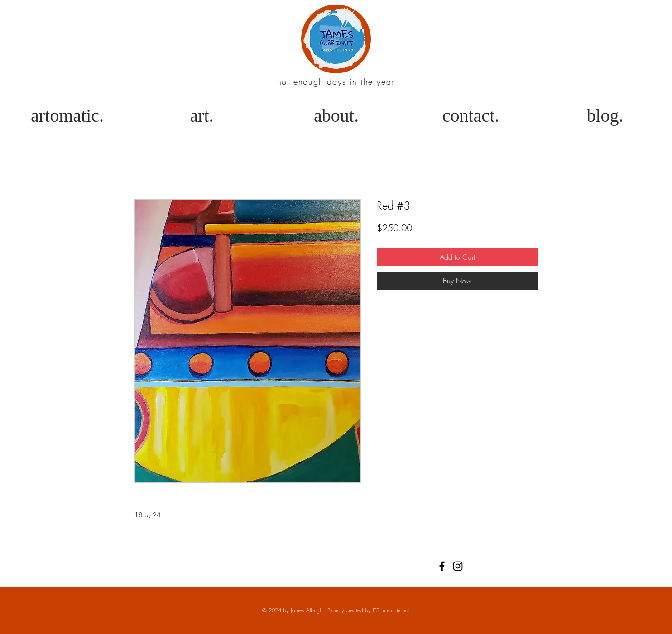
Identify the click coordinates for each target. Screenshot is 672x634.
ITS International (391, 610)
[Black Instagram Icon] (458, 566)
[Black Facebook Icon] (442, 566)
